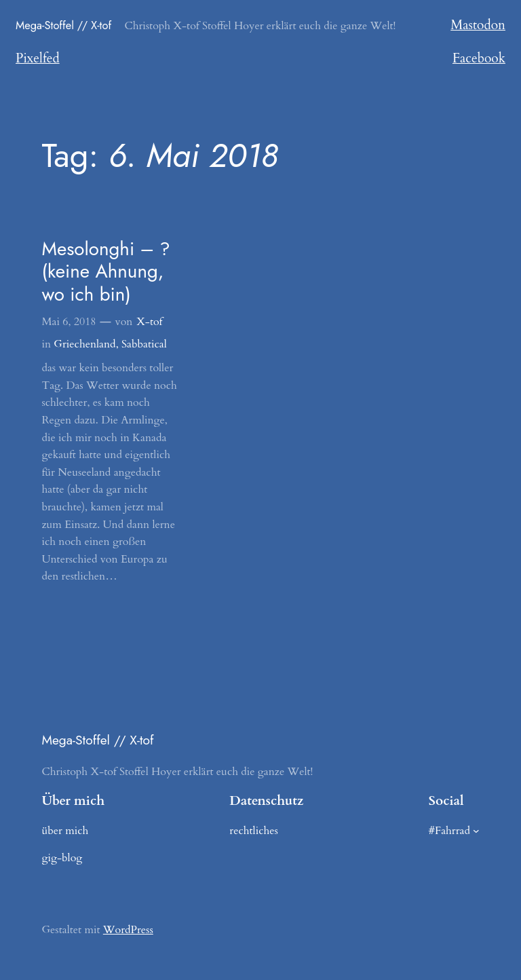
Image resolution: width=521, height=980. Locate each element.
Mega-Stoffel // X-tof (63, 25)
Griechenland (84, 344)
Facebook (479, 58)
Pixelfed (38, 58)
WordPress (128, 930)
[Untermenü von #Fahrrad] (476, 831)
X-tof (149, 322)
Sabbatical (144, 344)
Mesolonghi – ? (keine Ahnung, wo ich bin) (105, 271)
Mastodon (478, 25)
